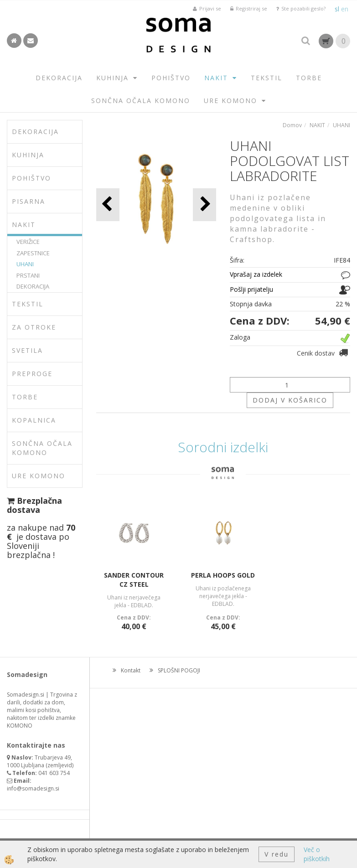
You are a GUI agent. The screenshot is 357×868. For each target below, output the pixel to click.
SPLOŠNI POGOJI (179, 670)
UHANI (25, 264)
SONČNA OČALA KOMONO (141, 101)
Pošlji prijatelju (251, 289)
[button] (204, 204)
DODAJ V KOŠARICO (290, 400)
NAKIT (216, 78)
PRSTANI (28, 275)
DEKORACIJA (59, 78)
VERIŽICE (28, 242)
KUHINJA (112, 78)
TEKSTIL (266, 78)
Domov (292, 125)
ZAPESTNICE (33, 253)
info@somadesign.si (33, 788)
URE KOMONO (230, 101)
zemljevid (60, 765)
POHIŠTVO (171, 78)
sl (337, 9)
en (345, 9)
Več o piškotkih (317, 854)
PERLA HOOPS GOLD (223, 575)
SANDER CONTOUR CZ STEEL (134, 580)
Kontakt (131, 670)
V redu (277, 854)
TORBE (309, 78)
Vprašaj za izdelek (256, 274)
